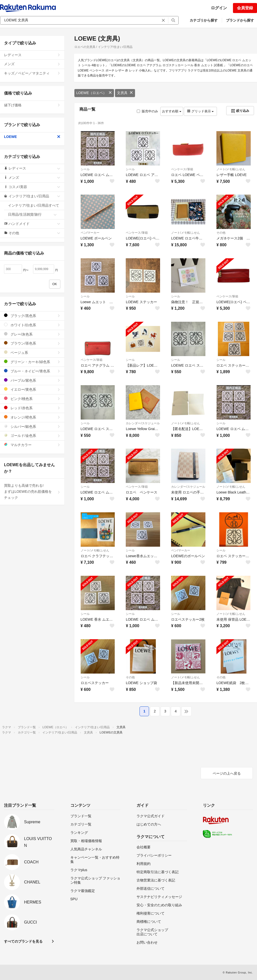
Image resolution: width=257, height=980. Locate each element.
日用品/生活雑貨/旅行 (32, 214)
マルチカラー (32, 445)
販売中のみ (147, 111)
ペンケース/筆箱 (182, 169)
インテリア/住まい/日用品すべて (34, 207)
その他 (221, 233)
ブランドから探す (240, 20)
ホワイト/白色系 (32, 325)
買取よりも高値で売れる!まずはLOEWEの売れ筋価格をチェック (32, 492)
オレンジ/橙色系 (32, 417)
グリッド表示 (200, 111)
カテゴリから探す (204, 20)
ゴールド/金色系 (32, 435)
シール (85, 169)
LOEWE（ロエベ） (94, 93)
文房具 (125, 93)
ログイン (219, 8)
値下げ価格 (32, 105)
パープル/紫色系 (32, 380)
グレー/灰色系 (32, 334)
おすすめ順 (172, 111)
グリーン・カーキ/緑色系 (32, 362)
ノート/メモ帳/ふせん (231, 169)
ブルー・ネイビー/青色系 (32, 371)
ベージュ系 (32, 352)
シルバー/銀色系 (32, 426)
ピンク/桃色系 (32, 399)
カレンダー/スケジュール (143, 423)
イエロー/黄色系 (32, 389)
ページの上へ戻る (227, 773)
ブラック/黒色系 (32, 316)
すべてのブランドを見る (23, 941)
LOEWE (32, 137)
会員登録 (245, 8)
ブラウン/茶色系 (32, 343)
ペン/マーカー (90, 233)
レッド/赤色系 (32, 408)
